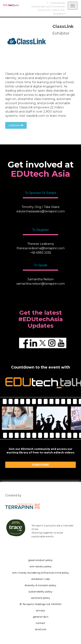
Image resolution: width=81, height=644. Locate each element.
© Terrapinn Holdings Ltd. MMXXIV (40, 604)
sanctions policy (41, 598)
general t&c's (41, 617)
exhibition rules (41, 579)
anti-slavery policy (41, 566)
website (16, 125)
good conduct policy (40, 560)
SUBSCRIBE (41, 465)
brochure (41, 629)
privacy (41, 610)
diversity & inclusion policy (40, 585)
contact (40, 623)
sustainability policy (40, 591)
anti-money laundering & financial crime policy (41, 573)
